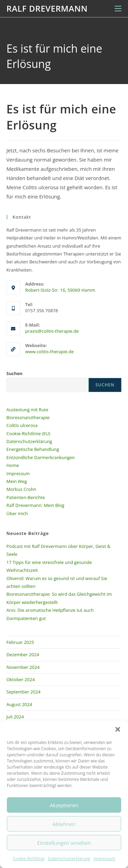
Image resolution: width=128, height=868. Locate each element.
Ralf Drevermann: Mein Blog (35, 505)
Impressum (104, 859)
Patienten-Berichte (26, 497)
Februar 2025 (20, 642)
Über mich (17, 513)
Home (13, 465)
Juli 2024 (15, 717)
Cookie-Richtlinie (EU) (28, 433)
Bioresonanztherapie (28, 417)
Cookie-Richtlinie (29, 859)
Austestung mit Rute (27, 410)
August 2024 (19, 704)
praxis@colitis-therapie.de (52, 331)
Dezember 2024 (23, 655)
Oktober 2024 (21, 679)
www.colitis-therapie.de (49, 352)
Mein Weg (17, 481)
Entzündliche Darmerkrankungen (41, 457)
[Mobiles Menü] (118, 9)
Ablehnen (64, 824)
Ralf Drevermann (47, 8)
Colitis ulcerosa (22, 425)
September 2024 (24, 692)
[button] (118, 729)
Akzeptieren (64, 805)
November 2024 (23, 667)
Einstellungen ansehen (64, 843)
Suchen (15, 373)
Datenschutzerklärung (69, 859)
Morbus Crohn (22, 489)
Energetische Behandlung (33, 449)
